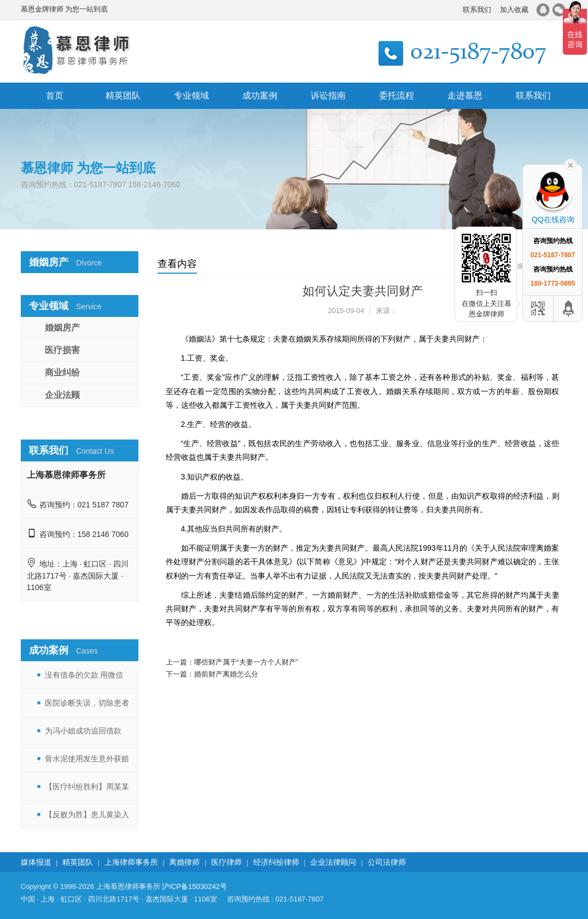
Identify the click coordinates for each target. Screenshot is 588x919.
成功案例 (260, 96)
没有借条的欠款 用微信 (84, 675)
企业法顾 (62, 395)
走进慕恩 (465, 96)
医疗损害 (62, 350)
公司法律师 (387, 862)
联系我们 (477, 10)
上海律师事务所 (131, 862)
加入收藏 (514, 10)
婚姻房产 (62, 328)
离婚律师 (184, 862)
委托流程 (397, 96)
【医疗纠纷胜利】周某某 (87, 787)
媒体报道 (36, 862)
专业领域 (191, 96)
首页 (55, 96)
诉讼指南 (328, 96)
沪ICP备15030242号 (194, 886)
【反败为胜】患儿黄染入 (87, 814)
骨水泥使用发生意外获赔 (87, 759)
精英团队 (123, 96)
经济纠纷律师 (276, 862)
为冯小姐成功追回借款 (83, 731)
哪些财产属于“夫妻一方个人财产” (246, 662)
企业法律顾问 (333, 862)
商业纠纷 (62, 372)
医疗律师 (226, 862)
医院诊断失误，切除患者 (87, 703)
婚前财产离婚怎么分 (226, 674)
